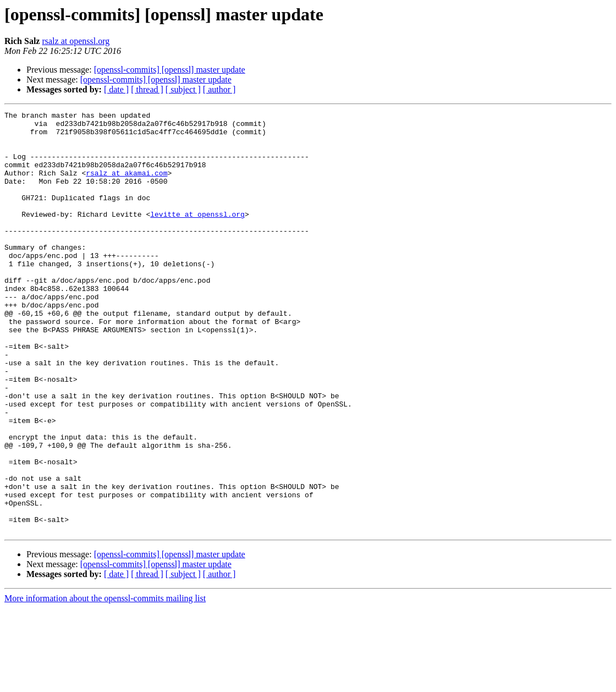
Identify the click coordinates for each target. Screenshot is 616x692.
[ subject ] (183, 89)
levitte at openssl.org (197, 235)
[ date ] (116, 89)
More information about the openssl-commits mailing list (105, 682)
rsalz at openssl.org (76, 41)
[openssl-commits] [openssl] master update (170, 70)
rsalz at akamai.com (127, 186)
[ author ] (219, 89)
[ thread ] (147, 89)
